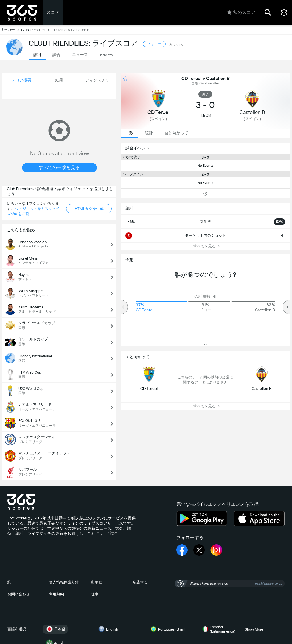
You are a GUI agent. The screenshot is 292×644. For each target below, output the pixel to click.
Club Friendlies (36, 30)
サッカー (11, 30)
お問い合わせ (19, 594)
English (108, 629)
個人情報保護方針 (64, 582)
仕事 (95, 594)
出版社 (97, 582)
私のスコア (241, 13)
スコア (53, 12)
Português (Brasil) (168, 629)
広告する (140, 582)
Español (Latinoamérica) (218, 629)
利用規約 (56, 594)
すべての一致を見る (59, 167)
